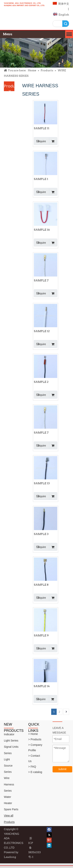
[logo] (24, 6)
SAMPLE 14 (42, 686)
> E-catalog (35, 772)
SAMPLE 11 (42, 128)
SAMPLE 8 (41, 585)
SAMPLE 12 (42, 331)
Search (66, 24)
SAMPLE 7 (41, 280)
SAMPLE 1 (41, 179)
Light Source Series (8, 766)
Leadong (10, 857)
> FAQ (32, 767)
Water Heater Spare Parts (11, 803)
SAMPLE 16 (42, 230)
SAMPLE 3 (41, 534)
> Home (33, 734)
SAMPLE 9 (41, 635)
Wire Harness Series (9, 784)
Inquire (40, 141)
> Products (35, 739)
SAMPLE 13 (42, 483)
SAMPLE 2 (41, 382)
